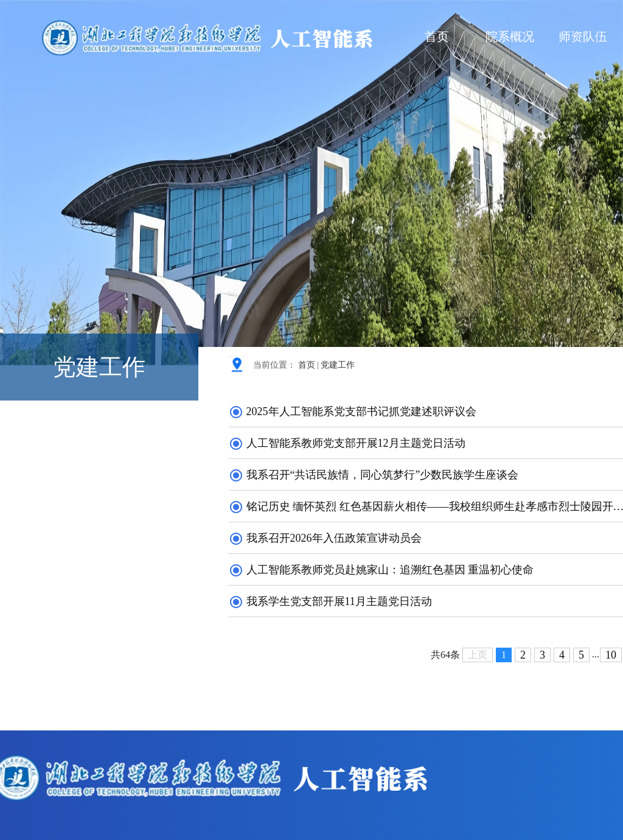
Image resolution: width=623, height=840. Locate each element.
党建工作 (338, 365)
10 (611, 655)
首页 (437, 37)
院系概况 (510, 37)
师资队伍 (583, 37)
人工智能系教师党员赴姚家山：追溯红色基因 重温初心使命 (381, 570)
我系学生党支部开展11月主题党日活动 (330, 601)
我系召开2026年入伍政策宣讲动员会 (325, 538)
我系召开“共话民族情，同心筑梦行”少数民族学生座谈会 (374, 475)
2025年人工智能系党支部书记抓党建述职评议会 (353, 411)
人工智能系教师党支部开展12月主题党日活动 (347, 443)
